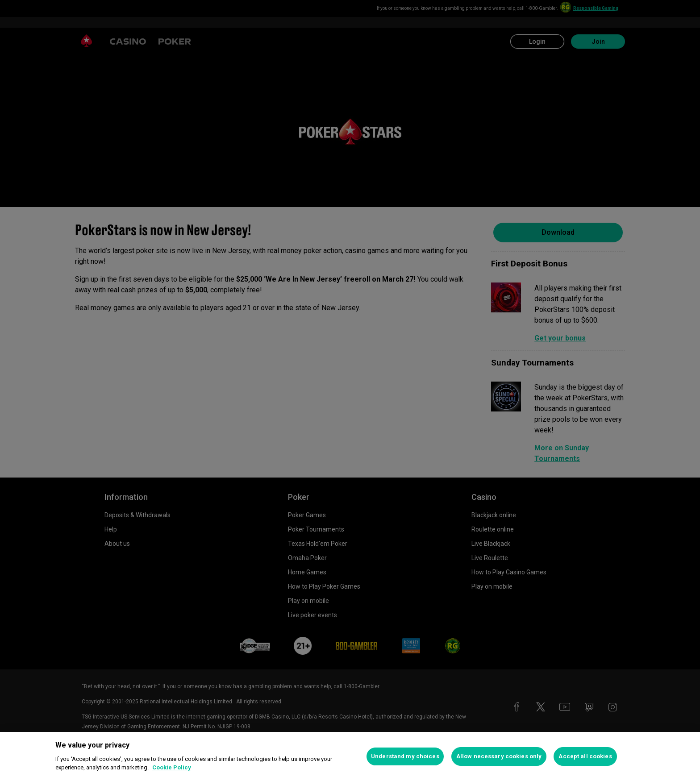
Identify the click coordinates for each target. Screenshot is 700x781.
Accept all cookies (585, 756)
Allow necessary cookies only (499, 756)
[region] (350, 756)
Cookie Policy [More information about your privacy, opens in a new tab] (172, 767)
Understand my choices (405, 756)
